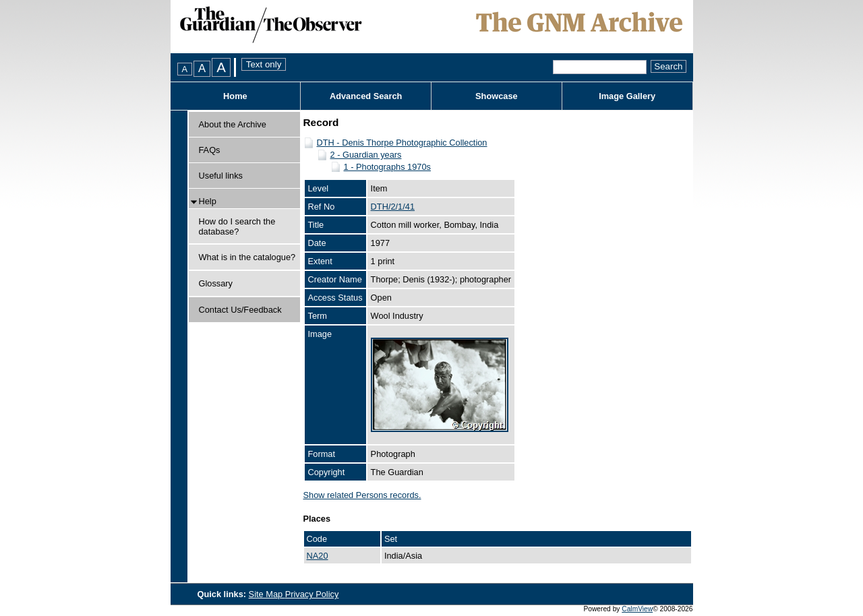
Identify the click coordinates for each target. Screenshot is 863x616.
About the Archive (233, 124)
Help (208, 201)
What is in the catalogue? (247, 257)
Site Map (267, 594)
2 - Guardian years (366, 155)
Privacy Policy (312, 594)
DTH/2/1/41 (393, 207)
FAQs (210, 150)
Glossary (216, 283)
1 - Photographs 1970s (387, 167)
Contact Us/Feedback (240, 310)
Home (235, 96)
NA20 (318, 556)
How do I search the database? (237, 226)
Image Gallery (627, 96)
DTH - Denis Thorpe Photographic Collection (402, 143)
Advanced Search (366, 96)
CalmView (637, 609)
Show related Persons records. (362, 495)
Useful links (221, 176)
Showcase (497, 96)
